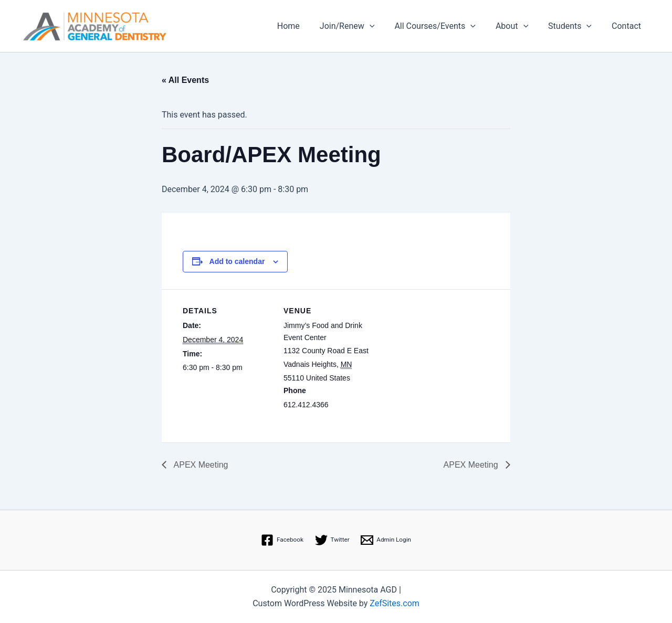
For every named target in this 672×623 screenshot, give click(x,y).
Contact (628, 26)
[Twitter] (332, 540)
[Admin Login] (387, 540)
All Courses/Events (446, 26)
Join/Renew (361, 26)
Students (575, 26)
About (520, 26)
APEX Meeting (200, 465)
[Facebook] (281, 540)
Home (306, 26)
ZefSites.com (395, 603)
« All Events (185, 80)
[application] (384, 26)
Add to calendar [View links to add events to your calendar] (237, 261)
